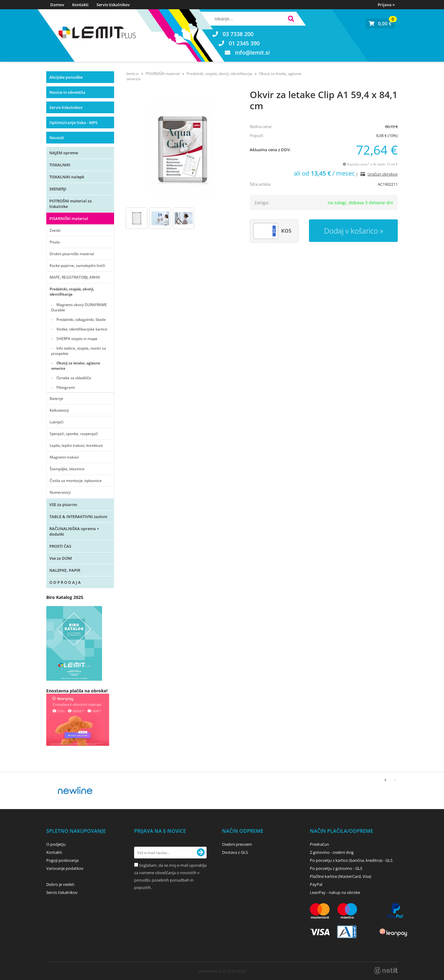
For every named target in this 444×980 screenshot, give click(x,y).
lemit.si (133, 74)
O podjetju (56, 844)
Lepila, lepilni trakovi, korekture (76, 445)
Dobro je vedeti (60, 884)
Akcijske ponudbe (66, 77)
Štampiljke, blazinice (67, 469)
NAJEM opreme (64, 153)
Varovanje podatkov (65, 868)
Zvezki (55, 230)
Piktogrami (66, 387)
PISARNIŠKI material (69, 218)
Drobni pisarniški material (72, 254)
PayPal (316, 884)
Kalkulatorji (59, 410)
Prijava (386, 5)
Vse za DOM (61, 558)
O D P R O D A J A (65, 582)
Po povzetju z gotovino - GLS (336, 868)
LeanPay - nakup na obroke (335, 892)
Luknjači (57, 422)
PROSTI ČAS (60, 546)
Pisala (55, 242)
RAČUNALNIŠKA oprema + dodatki (74, 531)
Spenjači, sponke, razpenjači (74, 434)
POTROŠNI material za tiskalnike (71, 204)
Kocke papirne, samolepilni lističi (77, 266)
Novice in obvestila (67, 92)
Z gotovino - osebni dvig (332, 852)
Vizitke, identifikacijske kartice (82, 329)
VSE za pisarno (63, 505)
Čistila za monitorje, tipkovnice (76, 481)
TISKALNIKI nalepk (67, 177)
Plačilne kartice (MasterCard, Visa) (341, 876)
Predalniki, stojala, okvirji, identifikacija (72, 292)
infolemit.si (252, 52)
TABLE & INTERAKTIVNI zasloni (78, 517)
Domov (57, 5)
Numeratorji (60, 492)
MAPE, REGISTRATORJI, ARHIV (75, 277)
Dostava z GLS (235, 852)
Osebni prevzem (237, 844)
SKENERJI (58, 189)
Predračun (319, 844)
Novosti (57, 138)
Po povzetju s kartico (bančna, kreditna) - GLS (351, 860)
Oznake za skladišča (74, 378)
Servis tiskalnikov (113, 5)
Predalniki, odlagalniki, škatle (81, 320)
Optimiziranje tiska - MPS (73, 122)
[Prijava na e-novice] (201, 853)
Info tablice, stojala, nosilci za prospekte (79, 351)
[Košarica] (380, 23)
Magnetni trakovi (64, 457)
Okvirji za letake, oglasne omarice (76, 366)
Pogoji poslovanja (62, 860)
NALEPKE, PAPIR (65, 570)
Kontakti (80, 5)
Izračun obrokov (383, 174)
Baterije (56, 399)
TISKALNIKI (60, 165)
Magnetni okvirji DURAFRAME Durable (79, 307)
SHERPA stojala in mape (77, 339)
